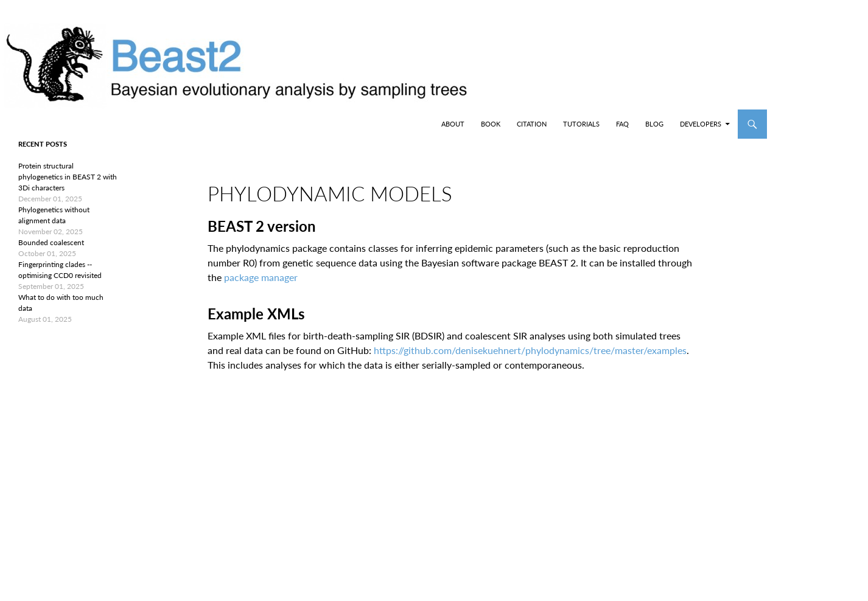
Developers (701, 124)
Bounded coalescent (51, 242)
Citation (532, 124)
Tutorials (581, 124)
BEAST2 (72, 124)
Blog (654, 124)
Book (491, 124)
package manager (261, 277)
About (453, 124)
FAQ (622, 124)
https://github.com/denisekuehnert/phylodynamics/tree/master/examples (530, 350)
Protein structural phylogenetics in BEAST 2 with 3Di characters (68, 177)
